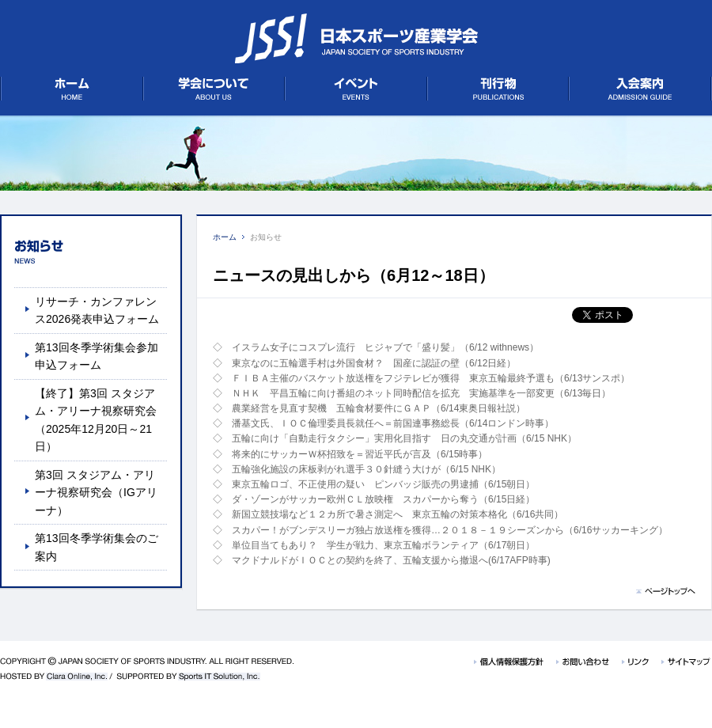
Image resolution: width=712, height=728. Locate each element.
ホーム (225, 237)
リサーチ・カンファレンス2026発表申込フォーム (97, 310)
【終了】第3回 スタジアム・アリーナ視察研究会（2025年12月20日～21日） (96, 420)
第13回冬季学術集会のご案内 (97, 547)
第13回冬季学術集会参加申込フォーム (97, 356)
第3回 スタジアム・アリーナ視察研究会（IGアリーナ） (96, 493)
